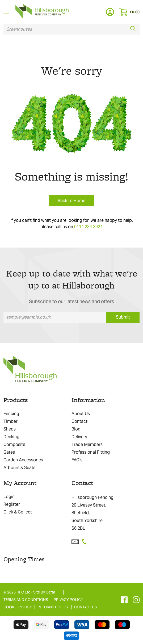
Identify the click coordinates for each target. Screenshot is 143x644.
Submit (123, 317)
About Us (81, 414)
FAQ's (77, 460)
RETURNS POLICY (53, 607)
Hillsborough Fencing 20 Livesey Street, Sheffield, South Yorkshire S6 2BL (92, 513)
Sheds (10, 429)
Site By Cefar (44, 592)
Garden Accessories (23, 460)
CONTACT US (86, 607)
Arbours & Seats (19, 468)
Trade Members (87, 444)
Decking (11, 437)
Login (9, 497)
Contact (79, 421)
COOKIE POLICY (18, 607)
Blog (76, 429)
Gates (9, 452)
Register (12, 504)
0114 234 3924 (88, 227)
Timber (10, 421)
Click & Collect (18, 512)
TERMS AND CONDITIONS (26, 600)
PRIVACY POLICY (68, 600)
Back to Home (71, 201)
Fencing (11, 414)
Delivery (79, 437)
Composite (14, 444)
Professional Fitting (91, 452)
